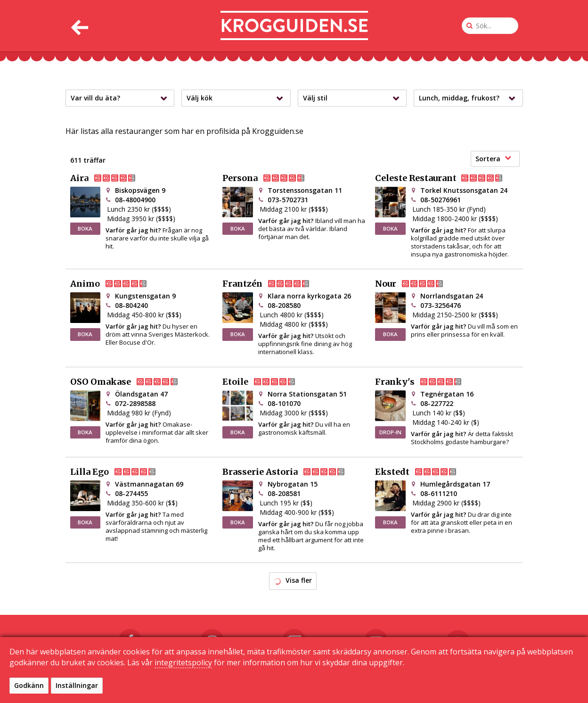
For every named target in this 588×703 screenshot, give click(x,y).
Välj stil (354, 98)
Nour (417, 284)
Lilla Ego (121, 472)
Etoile (266, 382)
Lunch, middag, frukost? (470, 98)
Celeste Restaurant (447, 178)
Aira (110, 178)
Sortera (493, 159)
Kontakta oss (273, 685)
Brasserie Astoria (291, 472)
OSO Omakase (132, 382)
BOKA (85, 228)
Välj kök (237, 98)
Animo (116, 284)
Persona (271, 178)
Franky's (426, 382)
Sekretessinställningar (410, 685)
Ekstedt (423, 472)
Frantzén (274, 284)
